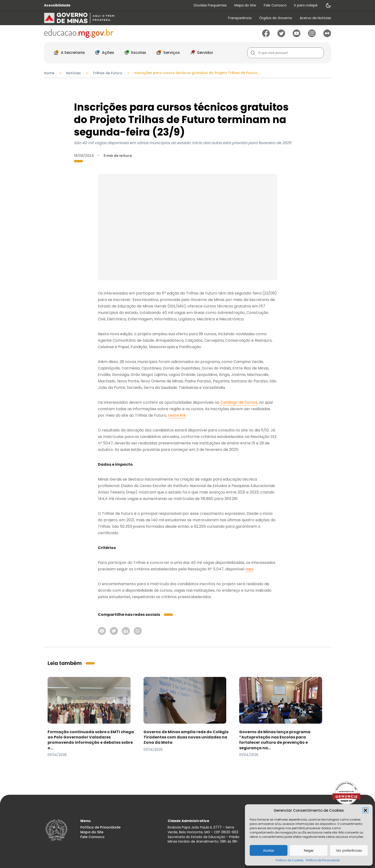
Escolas (134, 53)
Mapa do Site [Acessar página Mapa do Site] (245, 5)
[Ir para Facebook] (266, 36)
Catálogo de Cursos (239, 402)
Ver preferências (349, 850)
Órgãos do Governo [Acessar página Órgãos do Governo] (276, 18)
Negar (309, 850)
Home (49, 73)
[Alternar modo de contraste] (328, 6)
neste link (177, 415)
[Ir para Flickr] (327, 36)
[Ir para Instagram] (312, 36)
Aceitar (269, 850)
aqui (249, 569)
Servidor (200, 53)
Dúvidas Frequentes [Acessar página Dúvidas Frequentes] (210, 5)
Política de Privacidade (323, 860)
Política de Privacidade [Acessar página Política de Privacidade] (100, 827)
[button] (365, 810)
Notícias (74, 73)
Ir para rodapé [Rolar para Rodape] (306, 5)
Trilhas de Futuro (108, 73)
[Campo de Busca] (286, 53)
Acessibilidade (57, 5)
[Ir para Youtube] (297, 36)
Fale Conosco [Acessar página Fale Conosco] (275, 5)
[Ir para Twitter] (281, 36)
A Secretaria (68, 53)
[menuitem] (240, 18)
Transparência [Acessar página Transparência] (240, 18)
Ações (103, 53)
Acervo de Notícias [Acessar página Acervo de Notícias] (315, 18)
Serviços (167, 53)
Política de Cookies (290, 860)
